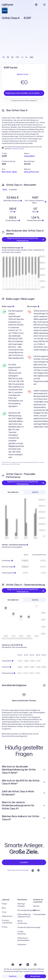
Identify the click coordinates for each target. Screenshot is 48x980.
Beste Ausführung (22, 930)
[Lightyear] (8, 5)
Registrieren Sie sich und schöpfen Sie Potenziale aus (26, 239)
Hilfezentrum (7, 925)
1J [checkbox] (22, 57)
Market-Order (24, 74)
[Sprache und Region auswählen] (36, 5)
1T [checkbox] (4, 57)
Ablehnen (13, 976)
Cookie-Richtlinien (22, 941)
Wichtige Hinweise (21, 913)
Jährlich (35, 492)
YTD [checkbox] (17, 57)
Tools (4, 920)
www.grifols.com (31, 172)
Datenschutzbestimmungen (24, 936)
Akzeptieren (35, 976)
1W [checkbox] (8, 57)
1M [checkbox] (12, 57)
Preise (4, 912)
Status (5, 935)
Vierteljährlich (13, 492)
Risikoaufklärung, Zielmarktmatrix (24, 924)
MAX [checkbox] (32, 57)
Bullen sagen (8, 306)
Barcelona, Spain (9, 172)
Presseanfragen (40, 923)
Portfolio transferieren (7, 930)
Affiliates (37, 919)
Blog (4, 916)
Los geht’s (24, 871)
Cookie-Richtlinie (37, 971)
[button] (13, 154)
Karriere (36, 914)
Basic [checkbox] (5, 190)
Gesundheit (29, 156)
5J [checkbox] (26, 57)
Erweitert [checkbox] (13, 190)
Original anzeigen (18, 149)
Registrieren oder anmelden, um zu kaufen (24, 93)
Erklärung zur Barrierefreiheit (24, 947)
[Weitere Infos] (44, 685)
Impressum (22, 953)
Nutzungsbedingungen (24, 919)
